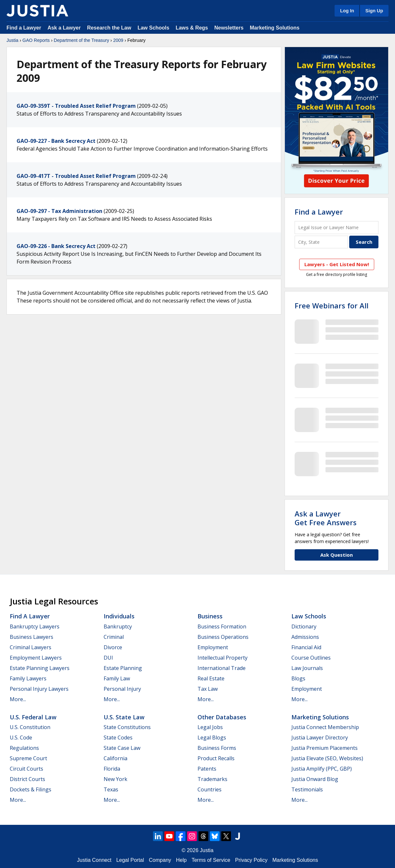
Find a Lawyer (24, 28)
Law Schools (153, 28)
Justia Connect (94, 860)
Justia (13, 40)
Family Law (117, 678)
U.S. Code (21, 738)
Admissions (305, 637)
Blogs (298, 678)
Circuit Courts (26, 769)
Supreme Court (28, 758)
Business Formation (222, 626)
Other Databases (222, 717)
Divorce (113, 647)
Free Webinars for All (331, 305)
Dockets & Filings (31, 789)
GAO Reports (36, 40)
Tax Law (208, 689)
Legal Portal (130, 860)
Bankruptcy (118, 626)
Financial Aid (306, 647)
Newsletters (229, 28)
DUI (108, 658)
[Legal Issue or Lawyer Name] (337, 227)
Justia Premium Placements (325, 748)
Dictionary (304, 626)
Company (160, 860)
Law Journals (307, 668)
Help (181, 860)
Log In (347, 11)
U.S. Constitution (30, 727)
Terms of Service (211, 860)
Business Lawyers (32, 637)
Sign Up (374, 11)
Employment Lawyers (36, 658)
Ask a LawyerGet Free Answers (326, 518)
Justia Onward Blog (315, 779)
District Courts (27, 779)
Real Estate (211, 678)
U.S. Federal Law (33, 717)
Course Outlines (311, 658)
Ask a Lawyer (65, 28)
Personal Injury (122, 689)
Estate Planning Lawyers (40, 668)
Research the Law (109, 28)
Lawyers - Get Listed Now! (337, 264)
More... (18, 699)
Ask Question (337, 555)
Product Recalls (216, 758)
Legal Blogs (212, 738)
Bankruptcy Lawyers (35, 626)
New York (115, 779)
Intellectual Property (223, 658)
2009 (118, 40)
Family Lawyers (28, 678)
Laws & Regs (192, 28)
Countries (210, 789)
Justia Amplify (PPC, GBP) (322, 769)
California (115, 758)
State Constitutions (127, 727)
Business (210, 616)
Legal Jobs (210, 727)
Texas (111, 789)
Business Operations (223, 637)
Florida (112, 769)
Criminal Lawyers (31, 647)
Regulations (24, 748)
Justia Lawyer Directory (320, 738)
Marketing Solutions (275, 28)
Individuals (119, 616)
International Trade (222, 668)
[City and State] (321, 242)
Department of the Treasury (82, 40)
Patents (207, 769)
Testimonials (307, 789)
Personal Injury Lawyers (39, 689)
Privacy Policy (251, 860)
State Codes (118, 738)
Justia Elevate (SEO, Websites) (327, 758)
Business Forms (217, 748)
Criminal (114, 637)
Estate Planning (123, 668)
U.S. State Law (124, 717)
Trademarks (212, 779)
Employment (213, 647)
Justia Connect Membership (325, 727)
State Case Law (122, 748)
